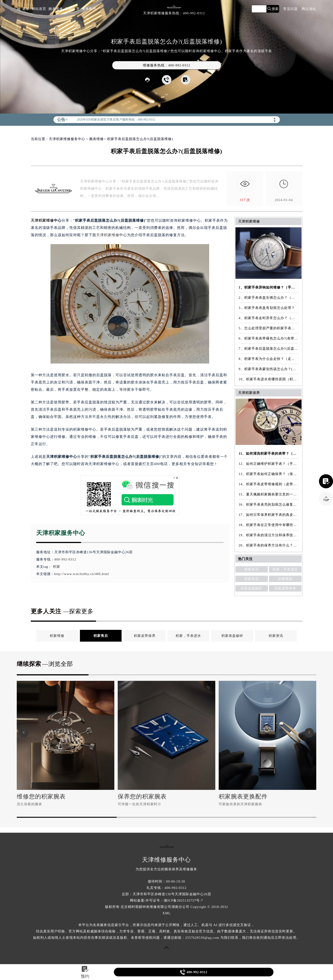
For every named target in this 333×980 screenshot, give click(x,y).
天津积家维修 (42, 220)
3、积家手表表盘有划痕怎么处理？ (267, 308)
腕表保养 (72, 9)
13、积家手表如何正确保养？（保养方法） (268, 474)
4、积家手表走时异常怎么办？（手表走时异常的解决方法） (268, 318)
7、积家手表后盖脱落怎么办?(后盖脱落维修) (268, 349)
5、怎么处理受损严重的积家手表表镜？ (268, 328)
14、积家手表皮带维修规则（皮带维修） (268, 484)
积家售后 (252, 579)
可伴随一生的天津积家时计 (139, 804)
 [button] (309, 733)
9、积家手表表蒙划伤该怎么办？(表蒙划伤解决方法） (268, 369)
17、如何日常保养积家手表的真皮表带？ (268, 515)
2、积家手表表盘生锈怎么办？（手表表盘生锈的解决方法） (268, 298)
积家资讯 (252, 569)
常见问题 (290, 9)
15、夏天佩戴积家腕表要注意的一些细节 (268, 494)
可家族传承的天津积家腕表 (240, 804)
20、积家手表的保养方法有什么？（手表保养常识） (268, 545)
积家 (57, 567)
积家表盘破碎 (252, 588)
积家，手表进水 (285, 569)
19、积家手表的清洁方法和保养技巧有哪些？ (268, 535)
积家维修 (285, 579)
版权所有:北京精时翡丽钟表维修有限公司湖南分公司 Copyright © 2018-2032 (167, 907)
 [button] (24, 733)
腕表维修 (56, 9)
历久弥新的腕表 (29, 804)
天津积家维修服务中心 (67, 139)
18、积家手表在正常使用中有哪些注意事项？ (268, 525)
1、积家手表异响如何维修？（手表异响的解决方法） (268, 287)
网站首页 (39, 9)
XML (166, 913)
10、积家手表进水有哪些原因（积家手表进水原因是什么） (268, 379)
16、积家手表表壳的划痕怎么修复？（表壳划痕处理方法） (268, 505)
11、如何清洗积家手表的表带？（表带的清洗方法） (268, 454)
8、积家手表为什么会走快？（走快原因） (268, 359)
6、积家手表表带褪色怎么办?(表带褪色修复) (268, 338)
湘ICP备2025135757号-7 (183, 900)
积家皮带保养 (285, 588)
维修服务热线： (166, 65)
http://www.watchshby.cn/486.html (82, 574)
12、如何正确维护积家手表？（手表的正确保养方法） (268, 464)
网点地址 (309, 9)
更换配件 (89, 9)
